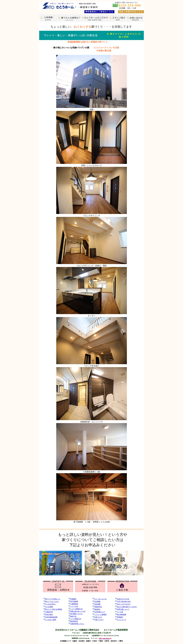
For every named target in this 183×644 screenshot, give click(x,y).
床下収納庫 (74, 601)
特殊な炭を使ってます (78, 611)
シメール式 (74, 606)
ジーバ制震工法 (76, 619)
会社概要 (97, 602)
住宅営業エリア (100, 612)
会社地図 (97, 604)
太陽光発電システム (77, 624)
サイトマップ (121, 620)
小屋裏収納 (74, 604)
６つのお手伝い (51, 604)
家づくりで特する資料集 (54, 609)
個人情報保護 (121, 614)
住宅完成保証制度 (51, 617)
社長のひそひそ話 (123, 599)
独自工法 (73, 616)
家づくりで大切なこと (53, 599)
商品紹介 (97, 609)
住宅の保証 (49, 614)
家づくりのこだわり (52, 602)
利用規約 (120, 617)
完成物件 (73, 599)
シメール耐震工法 (76, 609)
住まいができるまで (124, 604)
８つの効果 (49, 607)
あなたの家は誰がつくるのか (127, 607)
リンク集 (120, 612)
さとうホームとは (100, 599)
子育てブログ (99, 620)
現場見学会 (98, 607)
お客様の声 (49, 612)
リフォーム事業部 (100, 614)
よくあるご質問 (51, 620)
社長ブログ (98, 617)
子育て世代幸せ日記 (124, 602)
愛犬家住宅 (74, 621)
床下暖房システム (76, 614)
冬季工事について (123, 609)
